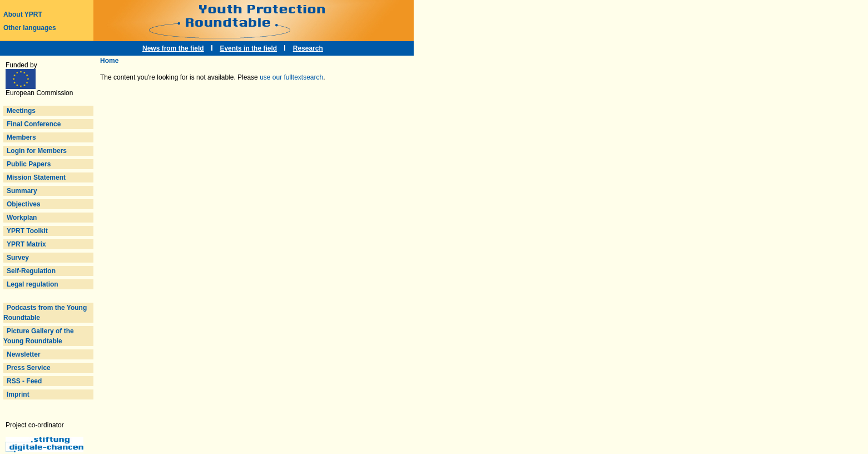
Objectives (24, 204)
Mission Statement (36, 177)
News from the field (173, 48)
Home (109, 61)
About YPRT (23, 14)
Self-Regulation (31, 271)
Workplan (22, 218)
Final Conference (34, 124)
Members (21, 137)
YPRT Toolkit (27, 231)
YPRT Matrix (26, 244)
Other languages (30, 28)
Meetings (21, 111)
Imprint (18, 394)
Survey (18, 258)
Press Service (29, 368)
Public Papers (29, 164)
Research (308, 48)
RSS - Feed (24, 381)
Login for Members (37, 151)
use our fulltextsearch (291, 77)
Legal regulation (33, 284)
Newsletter (24, 354)
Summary (22, 191)
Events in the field (248, 48)
